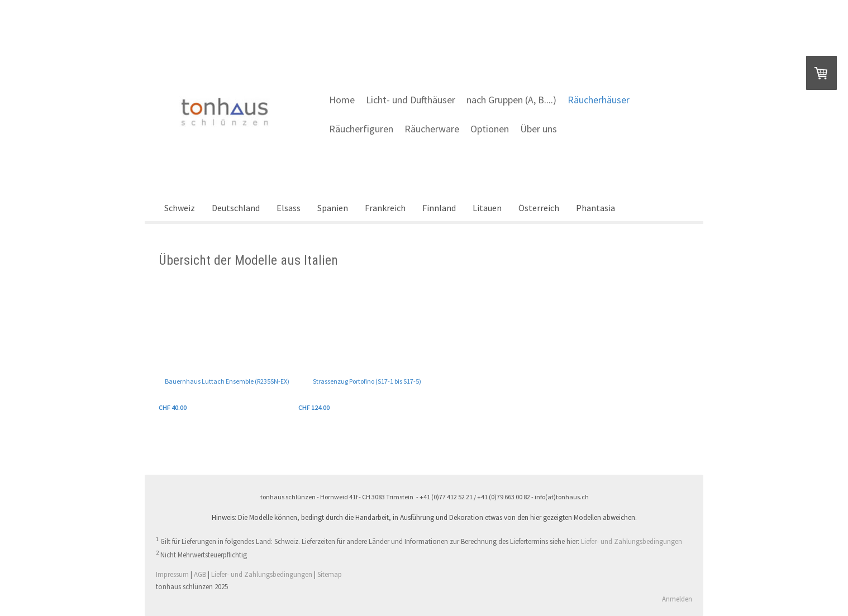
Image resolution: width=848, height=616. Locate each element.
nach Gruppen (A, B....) (511, 100)
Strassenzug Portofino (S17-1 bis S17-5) (367, 381)
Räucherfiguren (361, 129)
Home (342, 100)
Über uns (539, 129)
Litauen (487, 208)
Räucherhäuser (599, 100)
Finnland (439, 208)
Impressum (172, 574)
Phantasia (595, 208)
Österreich (539, 208)
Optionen (490, 129)
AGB (200, 574)
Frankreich (385, 208)
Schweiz (180, 208)
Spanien (333, 208)
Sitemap (330, 574)
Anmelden (677, 599)
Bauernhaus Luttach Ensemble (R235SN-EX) (227, 381)
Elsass (289, 208)
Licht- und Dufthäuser (411, 100)
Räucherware (432, 129)
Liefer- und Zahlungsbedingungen (632, 542)
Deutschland (236, 208)
